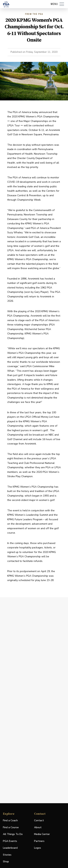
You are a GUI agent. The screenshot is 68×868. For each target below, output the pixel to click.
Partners (39, 841)
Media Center (42, 834)
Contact (39, 820)
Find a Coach (10, 820)
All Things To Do (13, 834)
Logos (38, 848)
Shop (6, 862)
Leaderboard (10, 848)
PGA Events (10, 841)
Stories (7, 855)
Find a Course (11, 827)
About (38, 827)
